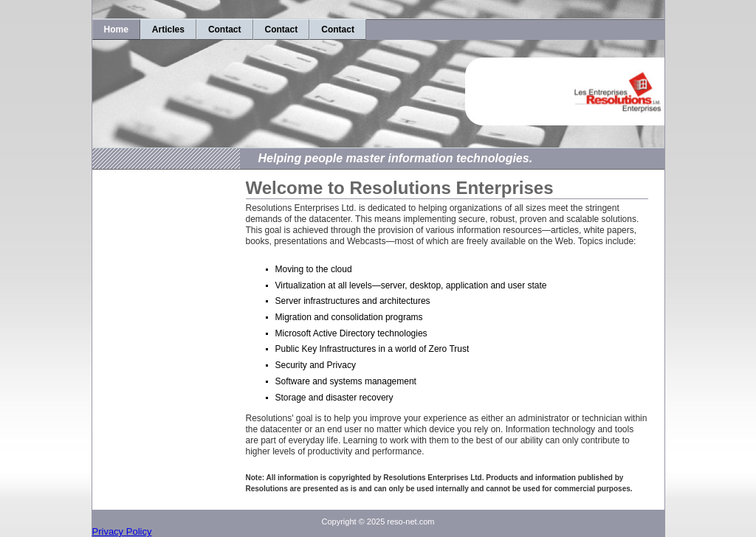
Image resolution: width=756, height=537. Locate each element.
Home (116, 30)
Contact (225, 30)
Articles (168, 30)
